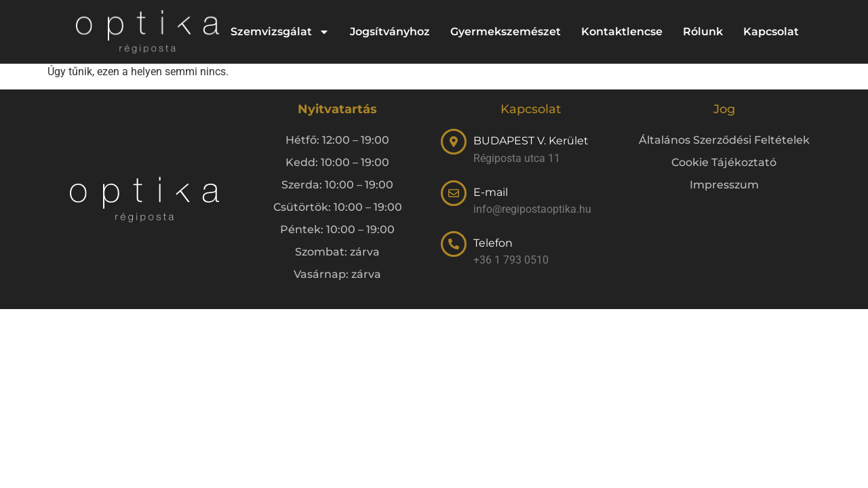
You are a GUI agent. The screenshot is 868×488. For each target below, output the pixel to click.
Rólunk (703, 32)
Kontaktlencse (622, 32)
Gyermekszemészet (506, 32)
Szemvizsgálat (280, 32)
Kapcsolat (771, 32)
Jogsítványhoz (390, 32)
